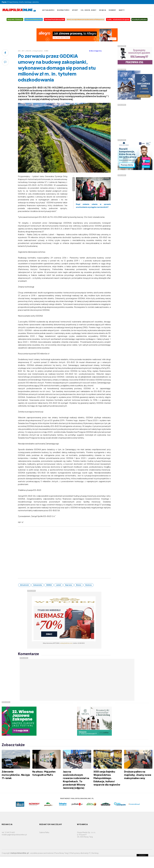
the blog (95, 853)
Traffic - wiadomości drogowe (118, 19)
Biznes (79, 585)
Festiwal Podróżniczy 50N (54, 19)
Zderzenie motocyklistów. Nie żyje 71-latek (16, 775)
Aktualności (48, 10)
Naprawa (69, 585)
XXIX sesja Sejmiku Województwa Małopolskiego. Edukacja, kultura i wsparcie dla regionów (107, 778)
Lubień (58, 585)
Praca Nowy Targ (61, 853)
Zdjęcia (103, 10)
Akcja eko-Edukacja (15, 19)
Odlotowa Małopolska (34, 19)
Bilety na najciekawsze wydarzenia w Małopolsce (86, 19)
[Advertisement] (135, 120)
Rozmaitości (63, 10)
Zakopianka (38, 585)
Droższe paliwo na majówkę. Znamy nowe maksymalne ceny (138, 775)
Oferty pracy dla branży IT (80, 853)
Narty (122, 10)
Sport (75, 10)
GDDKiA (49, 585)
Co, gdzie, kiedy (89, 10)
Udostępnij (95, 51)
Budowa (89, 585)
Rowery (113, 10)
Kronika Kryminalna (139, 19)
